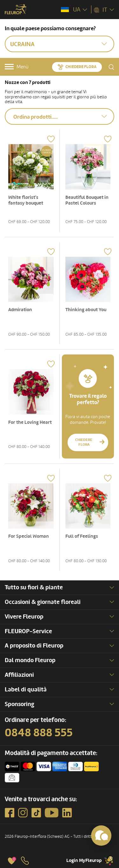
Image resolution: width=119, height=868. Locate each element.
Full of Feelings (82, 536)
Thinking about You (86, 310)
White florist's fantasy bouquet (26, 200)
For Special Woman (29, 536)
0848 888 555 (39, 733)
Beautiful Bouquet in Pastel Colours (87, 200)
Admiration (20, 310)
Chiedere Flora (81, 67)
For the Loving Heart (30, 422)
